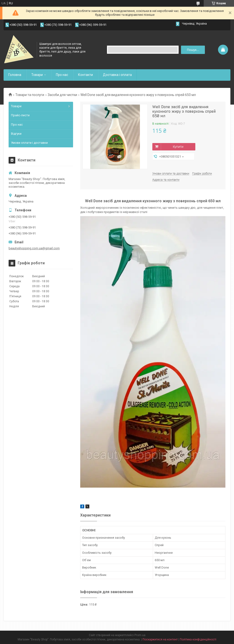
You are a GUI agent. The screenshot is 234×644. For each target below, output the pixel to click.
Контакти (85, 75)
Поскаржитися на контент (160, 639)
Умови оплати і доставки (29, 143)
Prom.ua (140, 635)
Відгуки (16, 134)
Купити (178, 147)
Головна (15, 75)
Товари (37, 75)
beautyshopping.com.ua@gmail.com (34, 248)
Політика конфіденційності (198, 639)
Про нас (62, 75)
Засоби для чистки (62, 95)
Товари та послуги (30, 95)
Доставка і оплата (117, 75)
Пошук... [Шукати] (193, 50)
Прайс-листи (20, 115)
